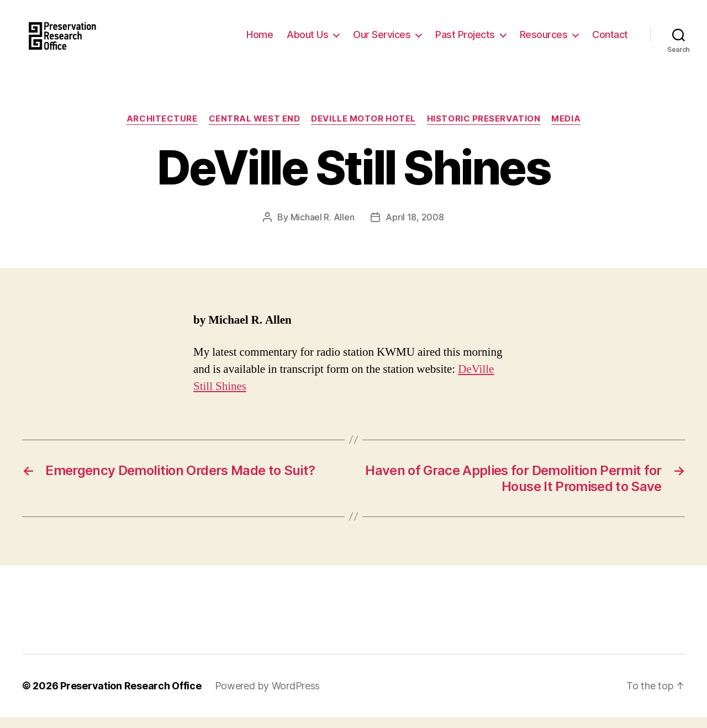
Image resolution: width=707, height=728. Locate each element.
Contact (610, 40)
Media (566, 130)
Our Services (382, 40)
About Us (307, 40)
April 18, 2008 (415, 228)
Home (260, 40)
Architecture (162, 130)
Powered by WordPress (268, 697)
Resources (544, 40)
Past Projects (465, 40)
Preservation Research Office (131, 697)
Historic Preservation (484, 130)
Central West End (255, 130)
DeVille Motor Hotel (363, 130)
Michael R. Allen (323, 228)
